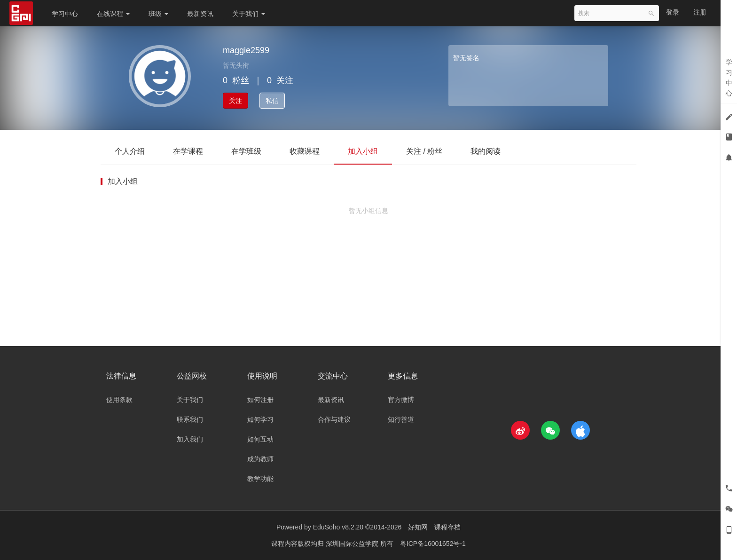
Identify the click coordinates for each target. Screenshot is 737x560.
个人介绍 (130, 151)
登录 (673, 12)
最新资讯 (200, 14)
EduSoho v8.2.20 (338, 527)
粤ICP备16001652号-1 (433, 544)
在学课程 (188, 151)
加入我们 (190, 439)
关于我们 (249, 14)
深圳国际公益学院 (353, 544)
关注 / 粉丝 (424, 151)
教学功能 (260, 479)
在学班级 (246, 151)
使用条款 (119, 400)
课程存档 (447, 527)
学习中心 (65, 14)
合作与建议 (334, 419)
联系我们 (190, 419)
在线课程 (113, 14)
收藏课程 (305, 151)
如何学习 (260, 419)
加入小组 (363, 151)
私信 (272, 101)
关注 (235, 101)
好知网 (418, 527)
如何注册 (260, 400)
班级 (158, 14)
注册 (700, 12)
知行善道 (401, 419)
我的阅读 (486, 151)
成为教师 (260, 459)
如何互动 (260, 439)
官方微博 (401, 400)
